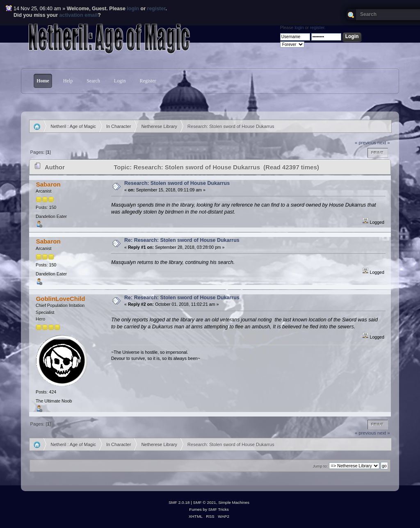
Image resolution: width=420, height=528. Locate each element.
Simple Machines (234, 502)
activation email (79, 15)
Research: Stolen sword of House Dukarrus (177, 183)
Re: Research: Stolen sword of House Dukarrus (182, 240)
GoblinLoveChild (61, 299)
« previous (365, 143)
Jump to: (320, 466)
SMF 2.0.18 (179, 502)
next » (384, 143)
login (133, 9)
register (156, 9)
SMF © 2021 (205, 502)
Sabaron (48, 184)
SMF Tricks (219, 509)
